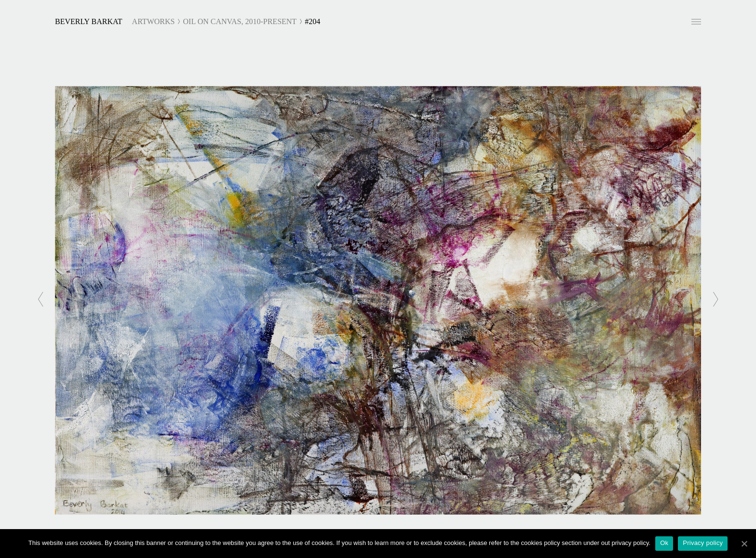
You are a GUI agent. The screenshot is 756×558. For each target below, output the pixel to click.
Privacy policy (703, 543)
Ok (664, 543)
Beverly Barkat (89, 21)
